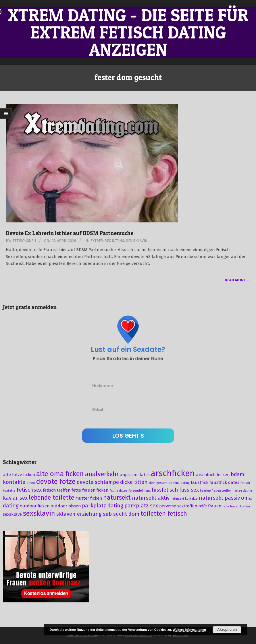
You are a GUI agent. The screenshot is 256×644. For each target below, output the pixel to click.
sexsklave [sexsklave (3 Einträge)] (12, 514)
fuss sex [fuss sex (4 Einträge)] (189, 490)
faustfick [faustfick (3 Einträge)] (200, 482)
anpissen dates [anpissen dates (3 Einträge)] (135, 475)
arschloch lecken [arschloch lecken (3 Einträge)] (213, 475)
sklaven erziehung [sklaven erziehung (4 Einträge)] (79, 514)
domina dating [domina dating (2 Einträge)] (179, 483)
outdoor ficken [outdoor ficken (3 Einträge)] (35, 506)
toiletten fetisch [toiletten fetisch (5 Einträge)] (164, 514)
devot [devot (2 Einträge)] (31, 483)
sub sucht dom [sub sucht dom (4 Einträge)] (121, 514)
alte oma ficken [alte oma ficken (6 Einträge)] (60, 474)
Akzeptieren (227, 630)
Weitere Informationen (189, 630)
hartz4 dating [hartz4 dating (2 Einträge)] (242, 491)
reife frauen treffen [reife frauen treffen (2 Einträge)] (236, 506)
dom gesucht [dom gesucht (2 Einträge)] (158, 483)
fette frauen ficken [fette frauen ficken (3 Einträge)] (90, 490)
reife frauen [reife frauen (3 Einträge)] (210, 506)
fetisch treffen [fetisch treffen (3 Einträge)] (57, 490)
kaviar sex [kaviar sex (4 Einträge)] (15, 498)
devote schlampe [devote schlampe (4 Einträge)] (98, 482)
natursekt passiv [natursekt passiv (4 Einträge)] (219, 498)
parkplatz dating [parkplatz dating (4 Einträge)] (103, 506)
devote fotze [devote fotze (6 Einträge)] (56, 482)
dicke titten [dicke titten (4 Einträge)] (134, 482)
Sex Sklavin (137, 241)
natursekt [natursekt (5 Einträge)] (117, 498)
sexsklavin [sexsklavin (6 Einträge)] (39, 513)
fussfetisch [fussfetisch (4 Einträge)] (165, 490)
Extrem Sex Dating (107, 241)
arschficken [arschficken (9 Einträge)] (173, 473)
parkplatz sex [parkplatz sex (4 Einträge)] (141, 506)
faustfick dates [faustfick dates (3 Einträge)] (224, 482)
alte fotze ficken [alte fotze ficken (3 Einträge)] (19, 475)
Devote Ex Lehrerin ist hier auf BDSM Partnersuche (70, 233)
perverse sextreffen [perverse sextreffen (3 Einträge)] (178, 506)
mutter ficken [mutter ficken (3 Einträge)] (89, 498)
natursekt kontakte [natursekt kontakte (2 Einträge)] (184, 499)
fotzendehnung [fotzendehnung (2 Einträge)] (139, 491)
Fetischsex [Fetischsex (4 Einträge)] (29, 490)
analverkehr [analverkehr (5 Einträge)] (102, 474)
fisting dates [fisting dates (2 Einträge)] (118, 491)
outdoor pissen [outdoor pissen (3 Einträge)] (66, 506)
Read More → (237, 280)
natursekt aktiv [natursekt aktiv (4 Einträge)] (151, 498)
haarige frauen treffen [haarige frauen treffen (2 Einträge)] (216, 491)
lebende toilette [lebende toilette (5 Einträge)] (51, 498)
